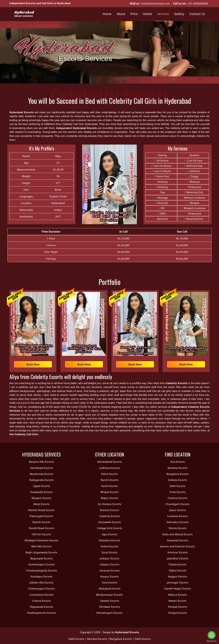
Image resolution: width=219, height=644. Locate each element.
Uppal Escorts (41, 486)
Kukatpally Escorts (42, 492)
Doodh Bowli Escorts (41, 528)
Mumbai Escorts (178, 468)
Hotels (147, 14)
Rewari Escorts (178, 601)
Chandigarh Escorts (177, 504)
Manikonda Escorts (41, 474)
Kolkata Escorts (177, 480)
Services (163, 14)
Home (107, 14)
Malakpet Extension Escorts (41, 540)
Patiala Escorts (178, 564)
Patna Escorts (109, 474)
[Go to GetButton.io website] (212, 641)
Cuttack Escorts (41, 601)
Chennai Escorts (178, 498)
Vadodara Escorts (109, 540)
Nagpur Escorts (178, 576)
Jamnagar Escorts (178, 582)
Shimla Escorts (178, 528)
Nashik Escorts (41, 522)
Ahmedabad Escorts (109, 462)
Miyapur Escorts (41, 498)
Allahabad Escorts (109, 588)
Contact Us (197, 14)
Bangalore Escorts (178, 474)
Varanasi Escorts (109, 570)
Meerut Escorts (178, 595)
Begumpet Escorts (41, 558)
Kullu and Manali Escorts (177, 534)
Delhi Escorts (177, 486)
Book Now (33, 364)
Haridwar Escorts (109, 607)
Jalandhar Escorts (178, 558)
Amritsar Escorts (178, 552)
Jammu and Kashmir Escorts (178, 546)
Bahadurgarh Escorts (109, 613)
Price (134, 14)
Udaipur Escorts (110, 564)
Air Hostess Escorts (109, 504)
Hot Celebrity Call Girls (24, 434)
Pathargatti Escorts (41, 516)
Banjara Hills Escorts (41, 462)
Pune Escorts (178, 492)
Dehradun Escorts (178, 522)
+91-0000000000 (198, 3)
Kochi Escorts (109, 486)
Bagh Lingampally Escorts (42, 552)
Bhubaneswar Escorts (109, 595)
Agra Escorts (109, 534)
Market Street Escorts (41, 510)
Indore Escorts (109, 546)
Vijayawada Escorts (41, 607)
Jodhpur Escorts (109, 558)
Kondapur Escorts (41, 576)
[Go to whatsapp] (212, 635)
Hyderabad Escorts (21, 112)
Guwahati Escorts (178, 540)
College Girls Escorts (109, 528)
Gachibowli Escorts (41, 468)
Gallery (179, 14)
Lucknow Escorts (178, 516)
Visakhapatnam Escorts (41, 613)
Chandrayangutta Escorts (41, 570)
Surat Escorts (109, 552)
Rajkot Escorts (178, 570)
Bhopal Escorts (109, 492)
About (121, 14)
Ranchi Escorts (109, 480)
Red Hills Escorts (42, 546)
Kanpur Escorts (109, 576)
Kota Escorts (109, 582)
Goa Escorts (178, 462)
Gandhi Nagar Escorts (177, 588)
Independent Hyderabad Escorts (77, 128)
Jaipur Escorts (178, 510)
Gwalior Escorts (109, 601)
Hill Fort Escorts (41, 534)
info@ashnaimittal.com (155, 3)
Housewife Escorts (109, 522)
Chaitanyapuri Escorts (41, 588)
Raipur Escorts (109, 498)
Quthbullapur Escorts (41, 564)
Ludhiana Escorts (109, 468)
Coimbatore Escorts (41, 595)
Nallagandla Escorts (41, 480)
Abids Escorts (41, 504)
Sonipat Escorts (178, 613)
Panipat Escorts (178, 607)
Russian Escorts (109, 510)
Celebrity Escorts (177, 383)
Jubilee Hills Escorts (41, 582)
